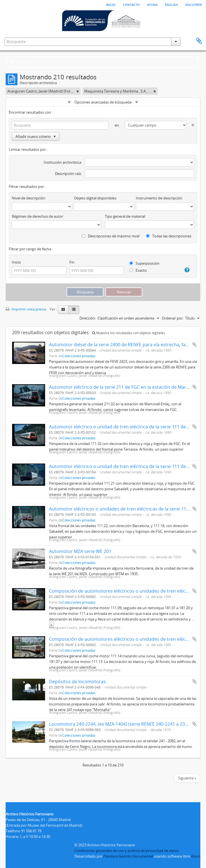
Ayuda (152, 4)
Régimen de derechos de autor (37, 216)
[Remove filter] (78, 91)
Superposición (144, 263)
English (171, 4)
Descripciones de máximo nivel (111, 236)
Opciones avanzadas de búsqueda (103, 102)
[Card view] (63, 310)
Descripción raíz (68, 174)
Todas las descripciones (169, 236)
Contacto (131, 4)
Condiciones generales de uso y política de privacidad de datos (127, 851)
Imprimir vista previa (26, 309)
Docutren (194, 4)
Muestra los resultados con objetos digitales (129, 333)
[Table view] (74, 310)
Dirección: (88, 318)
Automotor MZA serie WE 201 (80, 551)
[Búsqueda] (60, 125)
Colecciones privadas (79, 356)
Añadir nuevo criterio (36, 136)
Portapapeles (199, 41)
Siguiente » (187, 778)
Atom (196, 856)
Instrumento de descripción (159, 198)
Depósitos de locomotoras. (78, 682)
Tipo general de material (125, 216)
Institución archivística (62, 162)
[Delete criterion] (191, 124)
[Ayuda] (186, 270)
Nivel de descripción (29, 198)
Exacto (138, 270)
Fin (72, 262)
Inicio (111, 4)
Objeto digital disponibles (95, 198)
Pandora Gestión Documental (128, 856)
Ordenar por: (173, 318)
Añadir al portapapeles (194, 345)
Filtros (20, 62)
